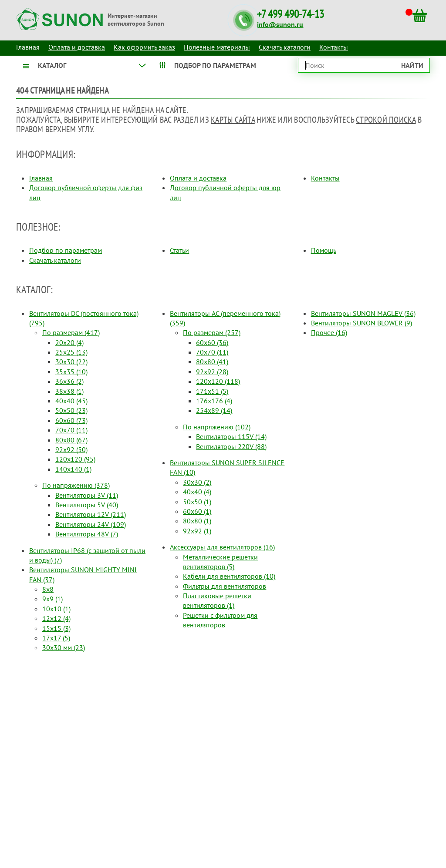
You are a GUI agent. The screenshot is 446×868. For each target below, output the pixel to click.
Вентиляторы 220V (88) (231, 446)
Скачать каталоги (285, 47)
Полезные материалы (217, 47)
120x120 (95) (75, 459)
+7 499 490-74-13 (291, 14)
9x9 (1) (52, 599)
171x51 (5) (212, 391)
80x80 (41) (212, 362)
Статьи (179, 250)
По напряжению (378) (76, 485)
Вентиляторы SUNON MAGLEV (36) (363, 313)
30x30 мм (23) (64, 647)
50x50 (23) (71, 410)
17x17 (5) (56, 638)
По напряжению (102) (217, 427)
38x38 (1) (69, 391)
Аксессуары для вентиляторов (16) (222, 547)
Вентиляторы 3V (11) (87, 495)
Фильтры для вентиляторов (225, 586)
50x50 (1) (197, 502)
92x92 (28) (212, 372)
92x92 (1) (197, 531)
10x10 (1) (56, 609)
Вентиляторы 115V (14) (231, 436)
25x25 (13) (71, 352)
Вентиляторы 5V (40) (87, 505)
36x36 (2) (69, 381)
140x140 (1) (73, 469)
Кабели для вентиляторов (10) (229, 576)
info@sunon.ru (280, 24)
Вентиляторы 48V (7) (87, 534)
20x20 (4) (69, 342)
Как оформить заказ (144, 47)
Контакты (334, 47)
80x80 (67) (71, 440)
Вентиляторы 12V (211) (91, 514)
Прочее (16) (329, 332)
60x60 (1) (197, 511)
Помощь (324, 250)
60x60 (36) (212, 342)
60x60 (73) (71, 420)
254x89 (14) (214, 410)
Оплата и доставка (77, 47)
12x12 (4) (56, 618)
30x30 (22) (71, 362)
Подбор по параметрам (66, 250)
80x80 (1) (197, 521)
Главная (41, 178)
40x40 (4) (197, 492)
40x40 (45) (71, 401)
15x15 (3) (56, 628)
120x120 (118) (218, 381)
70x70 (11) (71, 430)
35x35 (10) (71, 372)
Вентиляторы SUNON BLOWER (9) (362, 323)
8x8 (48, 589)
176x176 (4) (214, 401)
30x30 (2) (197, 482)
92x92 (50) (71, 449)
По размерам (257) (212, 332)
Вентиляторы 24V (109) (91, 524)
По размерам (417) (71, 332)
